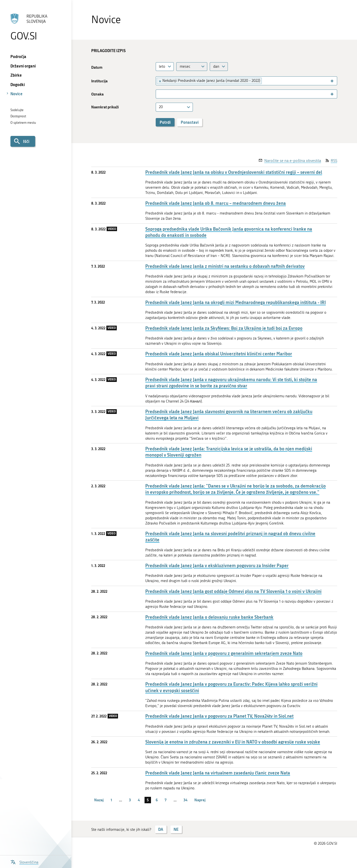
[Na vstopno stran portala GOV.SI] (36, 27)
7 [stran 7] (166, 800)
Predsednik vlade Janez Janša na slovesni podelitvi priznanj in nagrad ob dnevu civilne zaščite (230, 537)
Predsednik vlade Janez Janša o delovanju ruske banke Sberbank (209, 617)
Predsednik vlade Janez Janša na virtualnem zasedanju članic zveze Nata (218, 773)
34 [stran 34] (185, 800)
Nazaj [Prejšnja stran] (99, 800)
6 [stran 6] (157, 800)
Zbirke (16, 75)
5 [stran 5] (148, 800)
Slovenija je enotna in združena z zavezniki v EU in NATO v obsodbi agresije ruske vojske (233, 742)
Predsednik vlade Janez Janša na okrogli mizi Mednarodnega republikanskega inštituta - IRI (236, 302)
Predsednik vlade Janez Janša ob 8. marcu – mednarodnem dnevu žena (216, 203)
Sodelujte (17, 110)
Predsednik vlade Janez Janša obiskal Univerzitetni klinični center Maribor (219, 354)
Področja (18, 56)
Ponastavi (190, 122)
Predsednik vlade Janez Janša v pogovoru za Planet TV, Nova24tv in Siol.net (219, 716)
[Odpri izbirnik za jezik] (24, 862)
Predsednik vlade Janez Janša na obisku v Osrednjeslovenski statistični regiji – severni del (234, 172)
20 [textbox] (161, 107)
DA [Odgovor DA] (161, 829)
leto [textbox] (162, 66)
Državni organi (23, 66)
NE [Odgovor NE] (176, 829)
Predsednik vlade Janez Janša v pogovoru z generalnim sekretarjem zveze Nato (224, 653)
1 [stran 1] (111, 800)
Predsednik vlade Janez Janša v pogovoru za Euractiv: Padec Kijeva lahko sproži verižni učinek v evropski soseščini (231, 687)
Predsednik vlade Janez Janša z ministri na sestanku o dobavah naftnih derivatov (225, 266)
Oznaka (97, 94)
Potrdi (165, 122)
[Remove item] (160, 81)
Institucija (99, 81)
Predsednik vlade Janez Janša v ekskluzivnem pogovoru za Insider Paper (217, 566)
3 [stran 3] (130, 800)
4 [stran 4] (139, 800)
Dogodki (18, 84)
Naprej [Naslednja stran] (200, 800)
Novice (16, 94)
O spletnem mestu (23, 123)
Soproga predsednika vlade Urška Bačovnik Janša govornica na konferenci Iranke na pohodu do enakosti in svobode (229, 232)
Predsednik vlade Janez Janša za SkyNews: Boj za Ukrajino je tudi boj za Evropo (224, 328)
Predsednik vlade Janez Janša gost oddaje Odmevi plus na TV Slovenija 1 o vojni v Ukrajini (233, 591)
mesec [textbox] (185, 66)
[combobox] (165, 67)
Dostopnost (18, 116)
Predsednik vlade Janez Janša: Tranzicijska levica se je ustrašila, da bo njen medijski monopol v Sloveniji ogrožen (229, 452)
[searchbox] (265, 81)
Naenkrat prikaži (105, 107)
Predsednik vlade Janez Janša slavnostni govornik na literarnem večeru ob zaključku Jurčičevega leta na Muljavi (229, 415)
